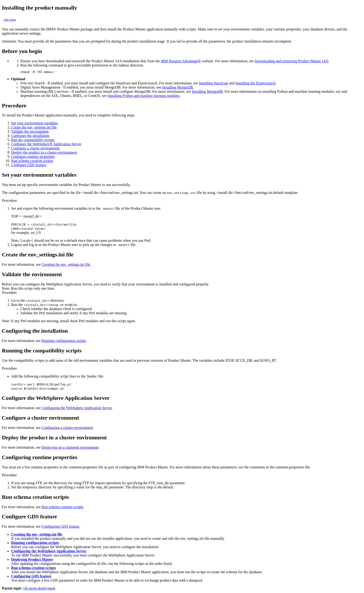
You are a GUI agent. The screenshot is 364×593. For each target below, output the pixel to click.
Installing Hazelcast (214, 84)
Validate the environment (30, 132)
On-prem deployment (39, 589)
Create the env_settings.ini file (34, 128)
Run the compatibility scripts (33, 141)
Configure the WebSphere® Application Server (46, 145)
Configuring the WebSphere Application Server (77, 409)
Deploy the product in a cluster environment (44, 153)
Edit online (10, 20)
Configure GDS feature (28, 166)
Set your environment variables (34, 124)
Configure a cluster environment (35, 149)
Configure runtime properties (33, 157)
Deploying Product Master (32, 560)
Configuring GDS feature (60, 527)
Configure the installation (30, 136)
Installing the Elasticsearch (255, 84)
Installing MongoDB (177, 88)
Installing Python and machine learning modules (143, 96)
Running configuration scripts (64, 341)
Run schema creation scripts (32, 161)
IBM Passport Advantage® (181, 61)
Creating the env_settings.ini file (66, 265)
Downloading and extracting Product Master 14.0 (292, 61)
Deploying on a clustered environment (70, 448)
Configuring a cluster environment (67, 428)
